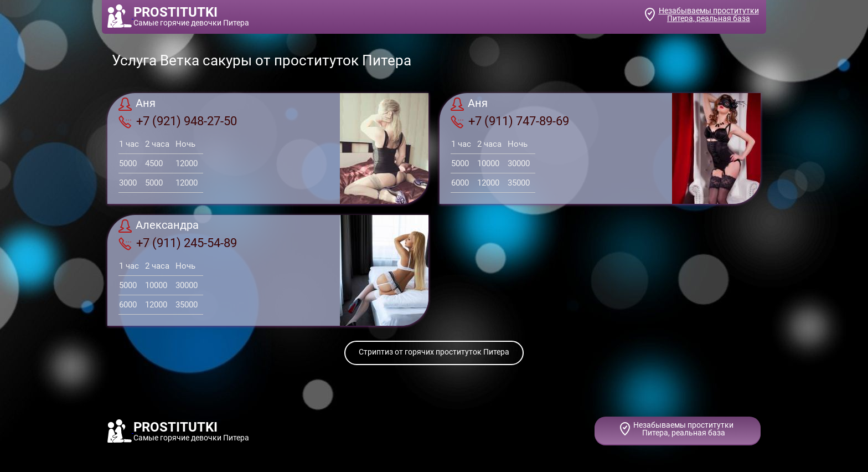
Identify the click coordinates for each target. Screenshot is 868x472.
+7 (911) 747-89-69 (510, 121)
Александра (159, 226)
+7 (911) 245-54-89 (178, 243)
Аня (137, 104)
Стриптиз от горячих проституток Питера (434, 352)
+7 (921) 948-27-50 (178, 121)
